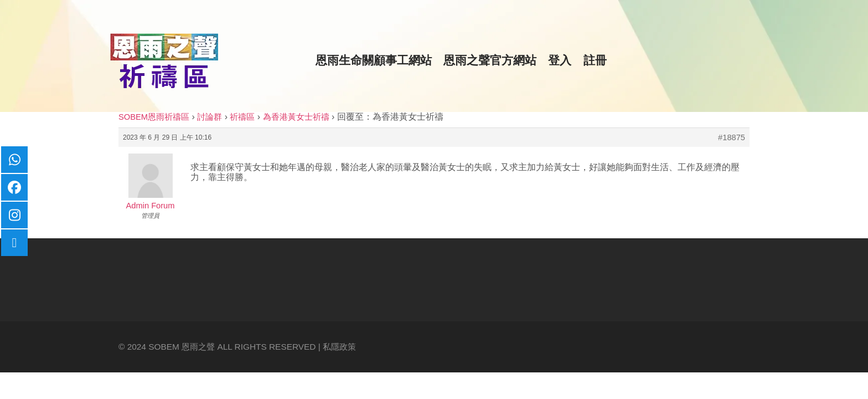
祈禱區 (242, 117)
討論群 (210, 117)
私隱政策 (339, 347)
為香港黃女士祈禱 (296, 117)
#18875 (732, 137)
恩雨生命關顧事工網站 (374, 60)
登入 (560, 60)
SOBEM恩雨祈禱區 (154, 117)
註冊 (595, 60)
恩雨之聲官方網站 (490, 60)
